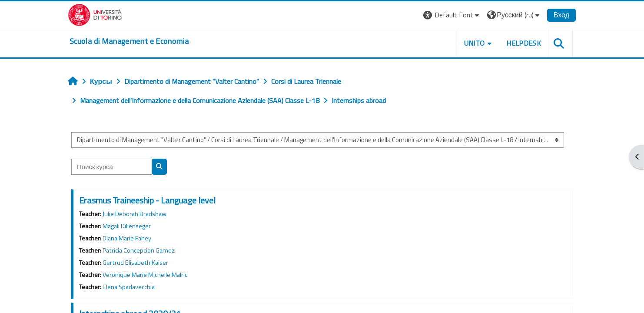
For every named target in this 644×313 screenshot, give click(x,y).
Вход (561, 15)
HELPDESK (524, 43)
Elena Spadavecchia (129, 287)
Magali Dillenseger (127, 226)
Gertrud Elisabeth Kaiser (135, 263)
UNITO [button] (475, 43)
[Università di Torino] (95, 14)
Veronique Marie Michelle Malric (145, 275)
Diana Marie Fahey (127, 238)
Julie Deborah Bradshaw (134, 214)
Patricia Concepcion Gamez (139, 250)
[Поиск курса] (112, 167)
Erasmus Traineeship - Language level (147, 200)
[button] (452, 15)
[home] (129, 41)
